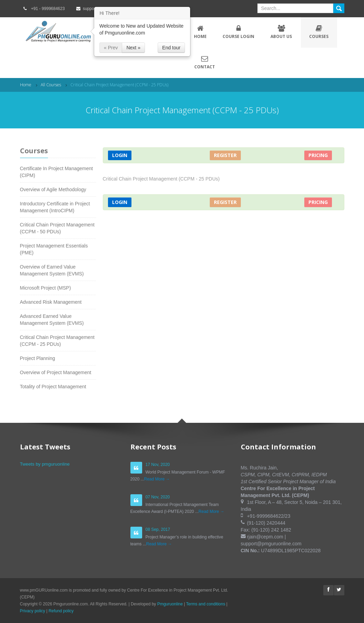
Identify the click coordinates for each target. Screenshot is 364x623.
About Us (281, 32)
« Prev (111, 48)
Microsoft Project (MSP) (46, 288)
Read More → (157, 479)
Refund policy (61, 611)
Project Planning (38, 358)
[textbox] (295, 8)
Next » (133, 48)
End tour (171, 48)
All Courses (51, 85)
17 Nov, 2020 (158, 465)
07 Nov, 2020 (158, 497)
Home (200, 32)
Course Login (239, 32)
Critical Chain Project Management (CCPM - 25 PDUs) (119, 85)
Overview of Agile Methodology (53, 189)
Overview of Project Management (56, 372)
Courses (319, 32)
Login (120, 155)
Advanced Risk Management (51, 302)
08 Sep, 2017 (158, 529)
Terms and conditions (205, 604)
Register (225, 155)
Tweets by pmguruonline (45, 464)
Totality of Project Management (53, 387)
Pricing (318, 155)
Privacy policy (33, 611)
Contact (205, 62)
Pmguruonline (170, 604)
